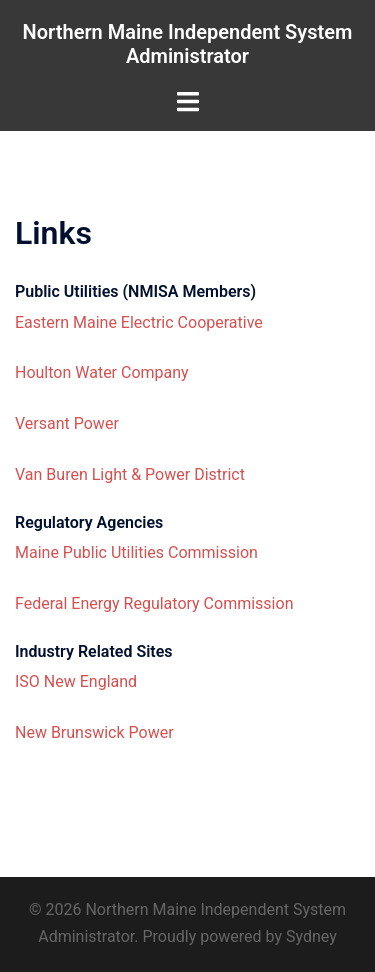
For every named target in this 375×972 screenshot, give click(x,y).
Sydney (311, 936)
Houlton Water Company (102, 372)
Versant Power (67, 423)
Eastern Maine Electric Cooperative (139, 322)
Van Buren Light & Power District (130, 474)
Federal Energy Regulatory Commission (154, 603)
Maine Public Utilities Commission (136, 552)
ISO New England (76, 681)
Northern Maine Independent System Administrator (188, 44)
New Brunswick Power (94, 732)
